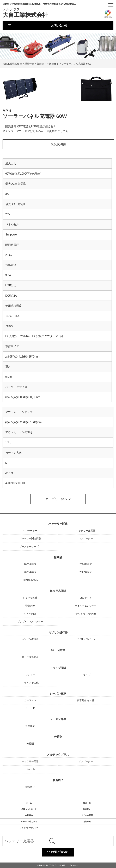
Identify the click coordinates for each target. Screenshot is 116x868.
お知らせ (87, 821)
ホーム (29, 803)
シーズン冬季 (58, 719)
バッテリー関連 (58, 524)
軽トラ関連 (58, 650)
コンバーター (86, 538)
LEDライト (86, 598)
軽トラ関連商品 (30, 657)
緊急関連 (30, 606)
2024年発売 (86, 564)
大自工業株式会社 (39, 10)
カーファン (30, 700)
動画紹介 (87, 809)
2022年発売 (86, 572)
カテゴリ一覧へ (56, 499)
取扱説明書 (58, 144)
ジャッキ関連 (30, 598)
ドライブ (86, 675)
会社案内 (29, 815)
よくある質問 (87, 815)
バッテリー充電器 (86, 531)
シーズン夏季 (58, 694)
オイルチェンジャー (86, 606)
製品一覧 (87, 803)
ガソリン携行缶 (58, 632)
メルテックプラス (58, 755)
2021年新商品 (30, 580)
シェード (30, 708)
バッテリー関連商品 (30, 538)
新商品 (58, 557)
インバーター (30, 531)
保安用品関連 (58, 591)
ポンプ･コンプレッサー (30, 622)
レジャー (30, 675)
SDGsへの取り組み (29, 821)
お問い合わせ (59, 25)
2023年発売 (30, 572)
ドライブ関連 (58, 668)
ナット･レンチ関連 (86, 614)
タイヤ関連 (30, 614)
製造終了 (58, 780)
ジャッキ (30, 769)
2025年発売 (30, 564)
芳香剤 (58, 737)
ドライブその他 (30, 683)
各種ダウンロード (29, 809)
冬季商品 (30, 726)
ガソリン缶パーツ (86, 639)
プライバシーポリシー (29, 828)
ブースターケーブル (30, 547)
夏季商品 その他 (86, 700)
